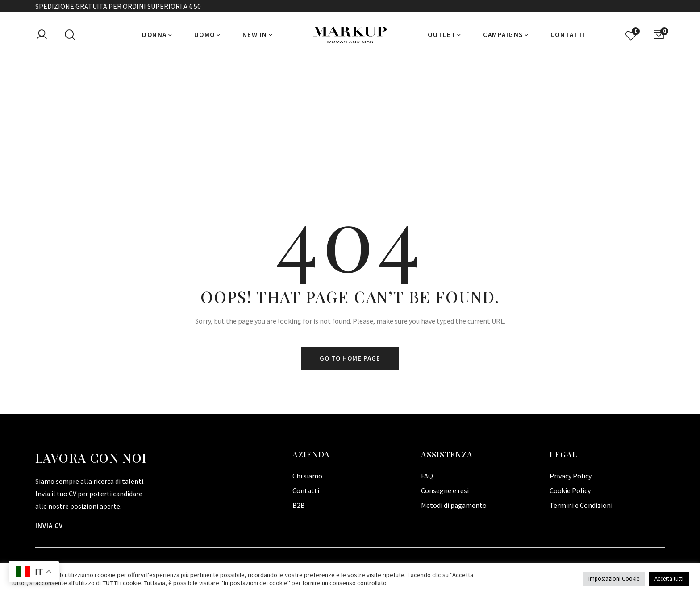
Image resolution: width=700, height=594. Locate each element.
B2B (299, 505)
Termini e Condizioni (581, 505)
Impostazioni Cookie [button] (614, 579)
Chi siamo (307, 476)
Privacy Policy (571, 476)
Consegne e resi (445, 490)
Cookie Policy (570, 490)
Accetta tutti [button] (669, 579)
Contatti (306, 490)
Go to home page (350, 358)
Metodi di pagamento (454, 505)
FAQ (427, 476)
